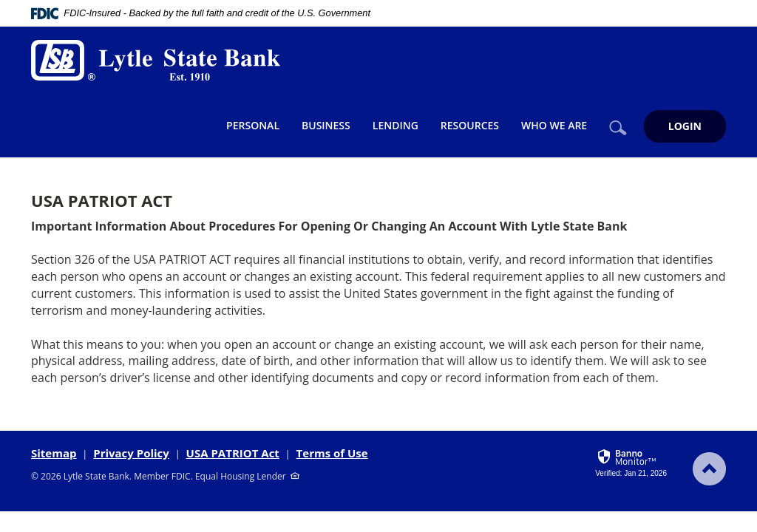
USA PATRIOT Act (233, 453)
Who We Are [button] (554, 125)
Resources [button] (470, 125)
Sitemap (54, 453)
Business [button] (326, 125)
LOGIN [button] (685, 126)
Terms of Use (332, 453)
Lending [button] (396, 125)
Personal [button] (253, 125)
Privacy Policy (131, 453)
